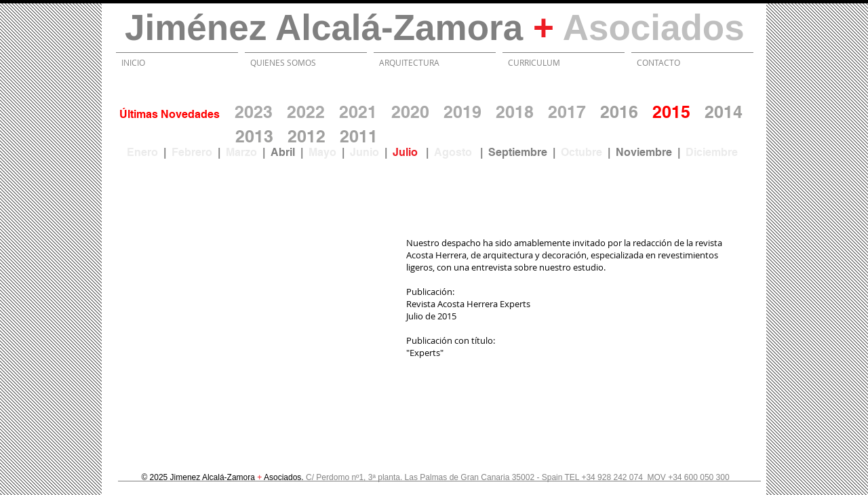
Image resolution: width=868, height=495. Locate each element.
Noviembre (647, 152)
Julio (409, 152)
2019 (462, 112)
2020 (410, 112)
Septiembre (520, 152)
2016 (619, 112)
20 (349, 136)
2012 (307, 136)
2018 (515, 112)
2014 (724, 112)
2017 (567, 112)
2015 (671, 112)
